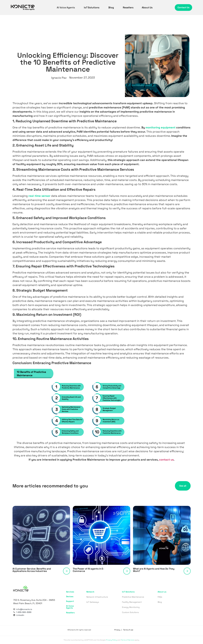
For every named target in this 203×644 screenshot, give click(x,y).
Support (70, 601)
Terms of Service (127, 640)
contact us (166, 460)
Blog (111, 8)
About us (162, 592)
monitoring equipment (160, 127)
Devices (70, 596)
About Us (147, 8)
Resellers (128, 8)
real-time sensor (39, 196)
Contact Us (183, 7)
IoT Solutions (92, 8)
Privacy (117, 630)
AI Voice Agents (66, 8)
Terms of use (128, 630)
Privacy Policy (112, 640)
